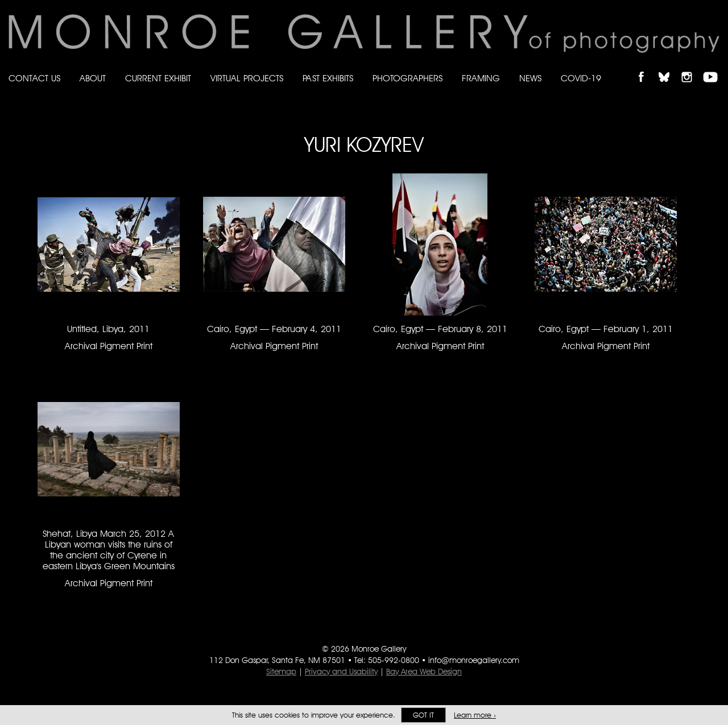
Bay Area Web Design (424, 672)
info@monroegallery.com (474, 660)
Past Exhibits (328, 78)
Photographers (408, 78)
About (93, 78)
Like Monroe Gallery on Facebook (646, 67)
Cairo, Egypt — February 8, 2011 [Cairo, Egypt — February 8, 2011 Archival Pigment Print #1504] (440, 329)
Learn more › (475, 715)
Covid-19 (581, 78)
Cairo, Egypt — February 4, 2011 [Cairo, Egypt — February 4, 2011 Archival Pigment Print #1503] (274, 329)
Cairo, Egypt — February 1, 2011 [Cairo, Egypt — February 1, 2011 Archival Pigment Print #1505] (606, 329)
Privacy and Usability (341, 672)
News (530, 78)
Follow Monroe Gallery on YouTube (714, 67)
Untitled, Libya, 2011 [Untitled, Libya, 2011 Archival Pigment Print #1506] (108, 329)
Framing (481, 78)
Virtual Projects (247, 78)
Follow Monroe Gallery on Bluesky (669, 67)
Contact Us (34, 78)
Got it (423, 715)
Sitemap (281, 672)
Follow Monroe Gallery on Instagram (692, 67)
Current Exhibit (158, 78)
